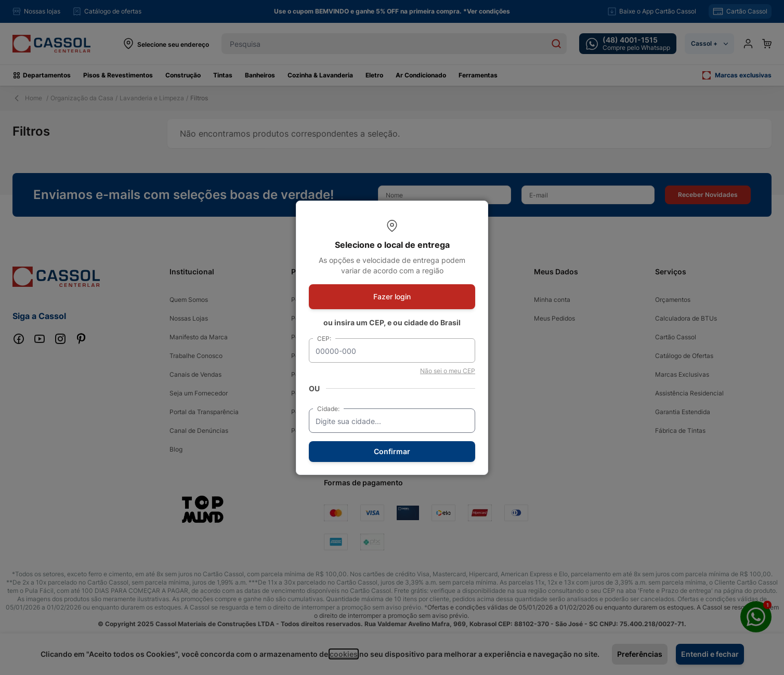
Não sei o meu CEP (448, 371)
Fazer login (392, 296)
